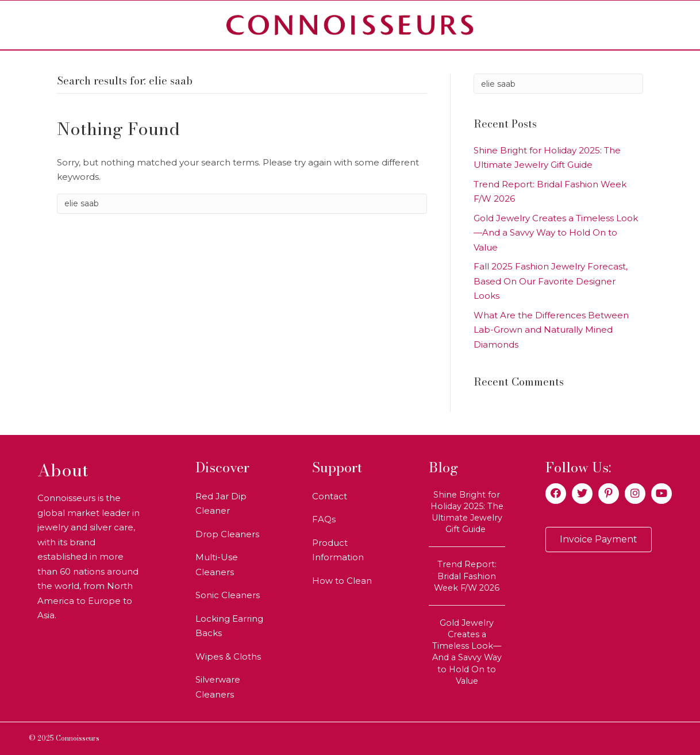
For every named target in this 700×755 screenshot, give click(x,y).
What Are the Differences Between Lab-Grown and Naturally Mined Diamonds (551, 330)
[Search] (242, 204)
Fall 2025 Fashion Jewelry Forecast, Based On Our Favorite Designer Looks (551, 281)
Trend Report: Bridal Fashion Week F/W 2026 (467, 576)
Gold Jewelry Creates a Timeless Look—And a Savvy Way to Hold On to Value (556, 233)
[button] (556, 494)
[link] (234, 504)
